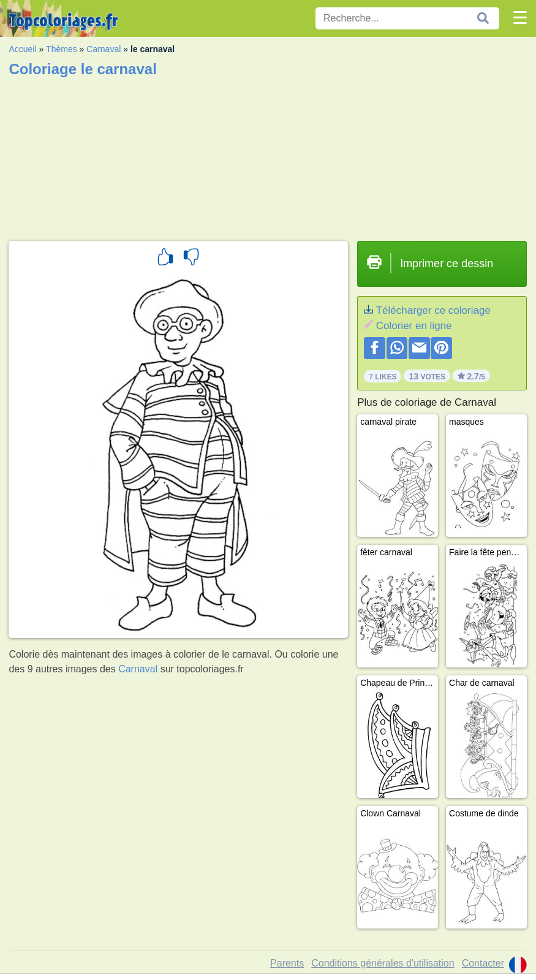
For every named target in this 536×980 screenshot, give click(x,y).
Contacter (483, 963)
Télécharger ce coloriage (433, 310)
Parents (287, 963)
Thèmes (62, 49)
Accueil (22, 49)
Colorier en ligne (414, 326)
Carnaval (104, 49)
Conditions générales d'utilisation (383, 963)
